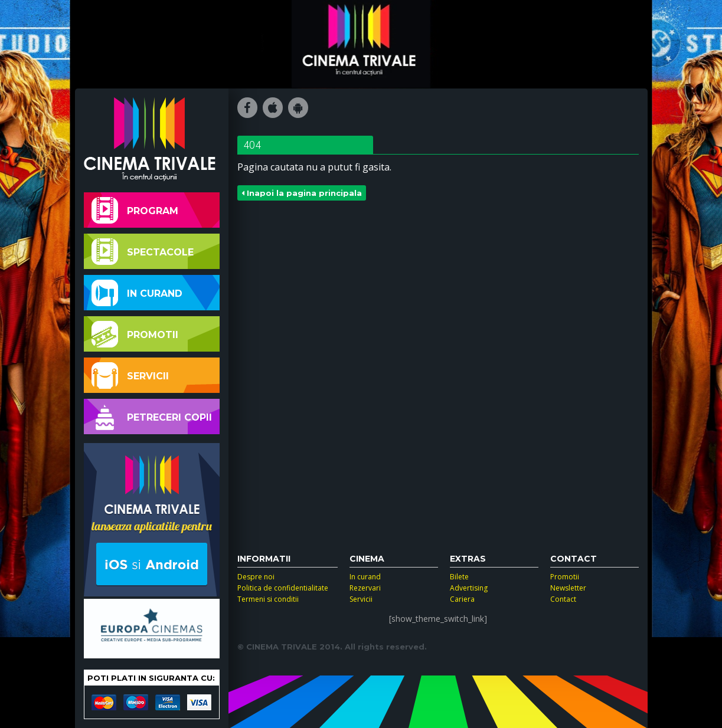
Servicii (130, 376)
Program (135, 210)
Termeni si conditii (268, 599)
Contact (563, 599)
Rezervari (365, 588)
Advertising (469, 588)
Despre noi (256, 577)
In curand (137, 293)
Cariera (462, 599)
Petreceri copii (152, 417)
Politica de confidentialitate (283, 588)
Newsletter (568, 588)
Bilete (459, 577)
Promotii (135, 334)
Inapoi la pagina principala (302, 193)
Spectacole (143, 252)
